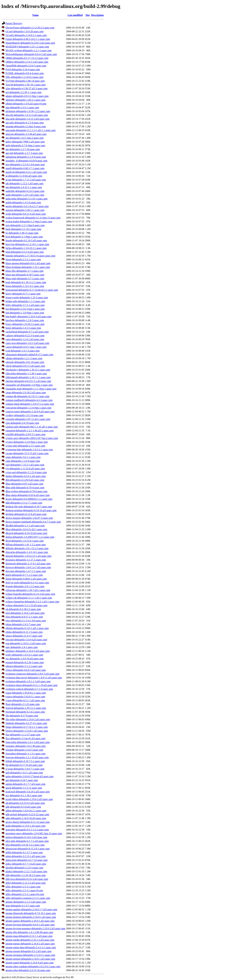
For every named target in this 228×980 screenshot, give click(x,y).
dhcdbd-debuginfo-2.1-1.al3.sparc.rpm (25, 526)
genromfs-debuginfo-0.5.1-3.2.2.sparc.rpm (27, 830)
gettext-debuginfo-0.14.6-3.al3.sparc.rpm (26, 837)
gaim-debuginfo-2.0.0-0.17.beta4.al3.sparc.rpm (30, 776)
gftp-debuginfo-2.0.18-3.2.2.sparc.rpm (25, 845)
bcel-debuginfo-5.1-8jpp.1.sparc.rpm (24, 237)
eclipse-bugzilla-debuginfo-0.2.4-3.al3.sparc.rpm (30, 594)
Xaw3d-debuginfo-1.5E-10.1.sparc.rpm (25, 85)
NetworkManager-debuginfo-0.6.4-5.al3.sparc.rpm (31, 54)
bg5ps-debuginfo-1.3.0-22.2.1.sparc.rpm (26, 248)
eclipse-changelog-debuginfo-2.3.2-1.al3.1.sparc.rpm (32, 602)
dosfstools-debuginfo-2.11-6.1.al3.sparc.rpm (28, 564)
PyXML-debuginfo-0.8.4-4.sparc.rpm (25, 73)
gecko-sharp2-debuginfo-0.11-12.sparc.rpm (28, 822)
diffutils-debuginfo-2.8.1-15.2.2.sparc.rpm (27, 548)
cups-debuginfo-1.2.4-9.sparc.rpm (23, 461)
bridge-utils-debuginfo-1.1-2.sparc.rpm (25, 301)
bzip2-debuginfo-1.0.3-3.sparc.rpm (23, 328)
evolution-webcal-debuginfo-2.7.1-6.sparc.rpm (29, 689)
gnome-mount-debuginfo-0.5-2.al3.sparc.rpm (28, 951)
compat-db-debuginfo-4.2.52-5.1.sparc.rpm (27, 396)
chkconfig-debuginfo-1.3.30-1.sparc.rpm (26, 374)
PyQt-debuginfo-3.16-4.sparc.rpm (23, 69)
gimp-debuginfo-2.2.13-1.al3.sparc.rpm (26, 856)
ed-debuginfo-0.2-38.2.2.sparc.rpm (23, 609)
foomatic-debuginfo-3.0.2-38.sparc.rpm (26, 746)
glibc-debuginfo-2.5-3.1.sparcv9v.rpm (25, 894)
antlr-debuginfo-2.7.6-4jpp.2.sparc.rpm (25, 145)
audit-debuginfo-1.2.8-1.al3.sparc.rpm (25, 195)
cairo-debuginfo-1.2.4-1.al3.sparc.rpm (25, 339)
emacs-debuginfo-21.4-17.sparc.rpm (24, 636)
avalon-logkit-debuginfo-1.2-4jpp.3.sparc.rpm (29, 221)
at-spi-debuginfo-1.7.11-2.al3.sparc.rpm (26, 180)
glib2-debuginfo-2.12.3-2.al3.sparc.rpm (26, 883)
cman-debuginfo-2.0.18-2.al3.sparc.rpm (26, 393)
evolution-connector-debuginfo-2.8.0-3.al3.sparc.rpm (32, 674)
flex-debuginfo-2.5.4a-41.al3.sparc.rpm (25, 738)
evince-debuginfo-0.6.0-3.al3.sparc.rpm (26, 670)
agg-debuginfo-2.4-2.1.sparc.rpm (22, 107)
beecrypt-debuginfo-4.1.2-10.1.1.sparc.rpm (27, 244)
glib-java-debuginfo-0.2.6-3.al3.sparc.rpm (27, 879)
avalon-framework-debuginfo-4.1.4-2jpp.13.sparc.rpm (33, 218)
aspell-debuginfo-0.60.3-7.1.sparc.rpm (25, 168)
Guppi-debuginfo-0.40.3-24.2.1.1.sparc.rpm (28, 39)
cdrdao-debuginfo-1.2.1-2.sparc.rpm (24, 358)
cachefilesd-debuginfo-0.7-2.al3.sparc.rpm (27, 332)
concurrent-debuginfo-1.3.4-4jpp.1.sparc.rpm (28, 408)
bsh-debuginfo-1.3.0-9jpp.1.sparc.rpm (25, 313)
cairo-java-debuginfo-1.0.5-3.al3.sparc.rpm (27, 343)
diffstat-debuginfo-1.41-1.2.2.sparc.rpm (26, 545)
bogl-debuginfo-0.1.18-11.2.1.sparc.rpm (26, 282)
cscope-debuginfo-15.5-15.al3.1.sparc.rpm (27, 453)
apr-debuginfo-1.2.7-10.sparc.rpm (23, 149)
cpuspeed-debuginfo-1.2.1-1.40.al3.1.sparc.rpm (30, 431)
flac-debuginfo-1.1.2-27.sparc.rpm (23, 735)
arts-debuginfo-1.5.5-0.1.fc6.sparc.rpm (25, 164)
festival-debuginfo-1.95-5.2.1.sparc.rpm (26, 708)
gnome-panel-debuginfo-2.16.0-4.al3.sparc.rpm (30, 963)
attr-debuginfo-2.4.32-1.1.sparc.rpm (24, 187)
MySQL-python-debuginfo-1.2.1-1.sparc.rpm (29, 50)
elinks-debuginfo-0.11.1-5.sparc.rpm (24, 632)
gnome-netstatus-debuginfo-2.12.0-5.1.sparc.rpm (30, 955)
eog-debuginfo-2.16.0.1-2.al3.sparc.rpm (26, 643)
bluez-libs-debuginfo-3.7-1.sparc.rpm (24, 271)
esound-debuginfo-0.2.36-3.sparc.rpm (25, 662)
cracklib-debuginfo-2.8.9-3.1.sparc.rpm (25, 434)
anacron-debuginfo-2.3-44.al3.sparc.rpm (26, 134)
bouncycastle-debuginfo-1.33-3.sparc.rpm (27, 297)
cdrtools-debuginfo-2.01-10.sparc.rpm (25, 362)
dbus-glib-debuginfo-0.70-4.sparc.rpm (25, 488)
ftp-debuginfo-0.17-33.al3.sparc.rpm (24, 765)
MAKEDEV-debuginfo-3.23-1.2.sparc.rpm (27, 47)
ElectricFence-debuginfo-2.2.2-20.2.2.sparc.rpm (30, 28)
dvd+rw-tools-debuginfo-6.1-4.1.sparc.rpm (27, 583)
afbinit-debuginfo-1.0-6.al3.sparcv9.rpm (26, 104)
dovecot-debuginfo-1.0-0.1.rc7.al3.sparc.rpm (28, 567)
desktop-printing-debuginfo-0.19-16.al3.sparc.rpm (31, 510)
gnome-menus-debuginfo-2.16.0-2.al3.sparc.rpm (30, 944)
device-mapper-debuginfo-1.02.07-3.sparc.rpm (29, 518)
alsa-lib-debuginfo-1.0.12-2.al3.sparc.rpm (27, 115)
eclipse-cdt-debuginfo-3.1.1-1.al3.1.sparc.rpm (29, 598)
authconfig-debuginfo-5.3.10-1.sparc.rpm (27, 199)
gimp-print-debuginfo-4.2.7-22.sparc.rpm (27, 860)
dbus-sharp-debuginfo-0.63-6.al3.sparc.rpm (28, 495)
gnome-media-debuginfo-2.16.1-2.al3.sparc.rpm (30, 940)
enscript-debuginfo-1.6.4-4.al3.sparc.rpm (26, 640)
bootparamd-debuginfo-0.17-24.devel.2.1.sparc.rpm (32, 290)
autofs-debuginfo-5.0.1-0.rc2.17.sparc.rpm (27, 206)
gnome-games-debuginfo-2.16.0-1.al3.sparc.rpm (30, 921)
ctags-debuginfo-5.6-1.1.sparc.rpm (23, 457)
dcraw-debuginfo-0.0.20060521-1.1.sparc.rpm (29, 499)
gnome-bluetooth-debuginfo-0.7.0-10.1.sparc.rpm (31, 913)
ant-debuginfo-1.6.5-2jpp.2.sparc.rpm (25, 138)
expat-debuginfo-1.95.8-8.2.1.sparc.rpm (26, 693)
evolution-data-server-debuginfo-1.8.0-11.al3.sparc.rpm (34, 678)
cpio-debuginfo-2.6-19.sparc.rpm (22, 423)
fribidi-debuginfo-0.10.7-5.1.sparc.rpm (25, 761)
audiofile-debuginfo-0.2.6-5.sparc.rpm (25, 191)
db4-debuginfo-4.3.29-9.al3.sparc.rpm (25, 480)
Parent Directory (14, 23)
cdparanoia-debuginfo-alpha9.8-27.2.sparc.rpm (29, 355)
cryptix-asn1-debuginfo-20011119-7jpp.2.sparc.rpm (32, 438)
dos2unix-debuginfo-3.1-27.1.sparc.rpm (26, 560)
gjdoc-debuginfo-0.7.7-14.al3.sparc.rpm (26, 864)
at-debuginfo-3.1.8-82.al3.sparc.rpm (24, 176)
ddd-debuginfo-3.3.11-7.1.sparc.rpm (24, 503)
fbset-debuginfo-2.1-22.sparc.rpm (23, 704)
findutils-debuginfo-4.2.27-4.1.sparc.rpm (26, 723)
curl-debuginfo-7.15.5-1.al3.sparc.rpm (25, 465)
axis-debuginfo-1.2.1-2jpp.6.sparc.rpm (25, 225)
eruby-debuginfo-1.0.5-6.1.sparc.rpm (24, 655)
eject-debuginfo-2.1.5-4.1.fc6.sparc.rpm (26, 621)
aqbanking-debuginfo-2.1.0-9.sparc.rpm (26, 157)
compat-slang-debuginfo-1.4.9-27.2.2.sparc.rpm (30, 404)
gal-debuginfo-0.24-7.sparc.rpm (22, 780)
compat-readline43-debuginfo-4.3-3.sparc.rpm (29, 400)
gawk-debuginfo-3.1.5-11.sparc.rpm (24, 788)
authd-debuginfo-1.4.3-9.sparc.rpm (23, 202)
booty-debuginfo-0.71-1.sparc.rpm (23, 294)
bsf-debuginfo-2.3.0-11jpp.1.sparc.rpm (25, 309)
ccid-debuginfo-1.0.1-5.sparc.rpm (23, 351)
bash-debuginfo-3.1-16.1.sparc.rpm (23, 229)
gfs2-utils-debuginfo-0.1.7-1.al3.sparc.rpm (27, 841)
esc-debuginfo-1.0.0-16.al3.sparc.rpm (25, 659)
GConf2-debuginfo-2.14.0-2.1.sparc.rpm (26, 35)
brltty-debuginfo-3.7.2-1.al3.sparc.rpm (25, 305)
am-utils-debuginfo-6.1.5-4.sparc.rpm (25, 123)
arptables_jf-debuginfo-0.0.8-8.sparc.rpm (26, 161)
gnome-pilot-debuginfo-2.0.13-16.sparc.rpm (28, 970)
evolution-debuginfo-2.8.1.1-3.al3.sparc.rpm (28, 681)
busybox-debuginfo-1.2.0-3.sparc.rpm (25, 320)
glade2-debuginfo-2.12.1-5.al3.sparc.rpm (26, 871)
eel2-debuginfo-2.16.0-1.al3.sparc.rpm (25, 613)
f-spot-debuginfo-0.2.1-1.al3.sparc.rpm (25, 700)
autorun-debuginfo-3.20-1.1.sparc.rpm (25, 210)
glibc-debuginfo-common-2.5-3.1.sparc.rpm (28, 898)
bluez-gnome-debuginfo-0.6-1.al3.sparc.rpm (28, 263)
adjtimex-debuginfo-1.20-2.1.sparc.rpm (25, 100)
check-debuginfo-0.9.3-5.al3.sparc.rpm (25, 366)
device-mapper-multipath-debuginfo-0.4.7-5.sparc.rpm (33, 522)
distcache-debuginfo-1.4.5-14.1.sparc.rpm (27, 552)
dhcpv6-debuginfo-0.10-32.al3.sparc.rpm (26, 533)
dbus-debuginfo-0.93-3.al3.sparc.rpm (24, 484)
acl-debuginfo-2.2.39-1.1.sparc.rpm (24, 92)
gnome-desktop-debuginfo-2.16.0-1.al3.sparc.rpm (31, 917)
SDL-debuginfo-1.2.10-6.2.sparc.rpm (24, 77)
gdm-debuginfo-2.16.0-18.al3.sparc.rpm (26, 818)
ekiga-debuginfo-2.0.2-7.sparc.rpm (23, 624)
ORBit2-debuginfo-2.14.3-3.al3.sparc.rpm (27, 62)
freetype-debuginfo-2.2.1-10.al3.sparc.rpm (27, 757)
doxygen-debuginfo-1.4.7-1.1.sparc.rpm (26, 571)
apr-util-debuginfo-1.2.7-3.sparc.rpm (24, 153)
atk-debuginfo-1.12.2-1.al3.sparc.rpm (24, 183)
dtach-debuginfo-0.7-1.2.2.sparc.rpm (24, 575)
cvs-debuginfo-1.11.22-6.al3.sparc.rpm (25, 469)
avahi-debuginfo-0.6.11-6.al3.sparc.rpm (26, 214)
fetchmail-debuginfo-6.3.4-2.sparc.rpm (25, 712)
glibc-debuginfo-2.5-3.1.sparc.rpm (23, 887)
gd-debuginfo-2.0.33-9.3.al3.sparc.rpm (25, 803)
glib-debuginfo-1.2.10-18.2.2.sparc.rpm (26, 875)
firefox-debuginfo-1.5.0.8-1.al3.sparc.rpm (27, 731)
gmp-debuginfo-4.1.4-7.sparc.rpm (23, 906)
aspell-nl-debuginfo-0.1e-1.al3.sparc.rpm (26, 172)
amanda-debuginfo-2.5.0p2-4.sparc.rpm (26, 126)
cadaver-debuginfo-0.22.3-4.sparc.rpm (25, 336)
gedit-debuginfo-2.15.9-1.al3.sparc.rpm (25, 826)
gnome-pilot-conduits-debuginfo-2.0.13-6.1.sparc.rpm (33, 966)
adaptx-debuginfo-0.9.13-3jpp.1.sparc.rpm (27, 96)
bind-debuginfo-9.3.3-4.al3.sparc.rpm (25, 252)
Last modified (75, 15)
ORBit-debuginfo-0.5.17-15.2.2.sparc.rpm (27, 58)
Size (88, 15)
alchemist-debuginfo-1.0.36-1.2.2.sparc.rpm (28, 111)
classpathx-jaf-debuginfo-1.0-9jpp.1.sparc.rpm (29, 385)
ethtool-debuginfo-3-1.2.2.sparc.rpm (24, 666)
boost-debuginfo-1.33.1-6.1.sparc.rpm (25, 286)
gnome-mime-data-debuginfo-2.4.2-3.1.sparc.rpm (31, 947)
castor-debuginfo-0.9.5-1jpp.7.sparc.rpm (26, 347)
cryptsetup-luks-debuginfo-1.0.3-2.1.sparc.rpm (29, 450)
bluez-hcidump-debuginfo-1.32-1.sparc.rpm (28, 267)
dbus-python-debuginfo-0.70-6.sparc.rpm (26, 491)
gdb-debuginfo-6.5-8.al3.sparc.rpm (23, 807)
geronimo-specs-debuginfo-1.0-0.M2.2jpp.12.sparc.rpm (34, 833)
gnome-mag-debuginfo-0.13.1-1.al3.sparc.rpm (29, 936)
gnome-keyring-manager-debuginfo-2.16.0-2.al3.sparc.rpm (35, 928)
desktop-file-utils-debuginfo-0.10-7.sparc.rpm (29, 507)
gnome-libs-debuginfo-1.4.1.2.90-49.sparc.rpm (29, 932)
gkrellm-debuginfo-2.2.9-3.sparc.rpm (24, 868)
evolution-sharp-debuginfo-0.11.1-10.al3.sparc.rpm (32, 685)
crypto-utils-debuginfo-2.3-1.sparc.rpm (25, 446)
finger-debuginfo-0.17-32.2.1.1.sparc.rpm (27, 727)
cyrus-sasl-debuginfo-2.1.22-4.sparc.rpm (26, 472)
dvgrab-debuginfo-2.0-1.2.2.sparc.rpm (25, 586)
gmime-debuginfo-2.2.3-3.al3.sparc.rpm (26, 902)
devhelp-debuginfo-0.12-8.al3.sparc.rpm (26, 514)
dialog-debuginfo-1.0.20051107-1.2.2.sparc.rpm (30, 537)
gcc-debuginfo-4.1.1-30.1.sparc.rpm (24, 795)
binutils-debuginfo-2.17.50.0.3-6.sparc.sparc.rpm (30, 256)
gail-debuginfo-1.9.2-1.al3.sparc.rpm (24, 773)
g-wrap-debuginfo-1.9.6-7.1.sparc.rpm (25, 769)
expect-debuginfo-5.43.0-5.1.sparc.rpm (25, 697)
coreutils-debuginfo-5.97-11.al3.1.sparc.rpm (28, 419)
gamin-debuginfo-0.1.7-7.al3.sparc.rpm (25, 784)
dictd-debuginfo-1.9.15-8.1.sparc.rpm (25, 541)
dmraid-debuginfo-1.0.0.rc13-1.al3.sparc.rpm (28, 556)
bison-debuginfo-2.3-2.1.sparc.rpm (23, 259)
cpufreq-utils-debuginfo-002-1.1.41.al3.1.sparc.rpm (32, 427)
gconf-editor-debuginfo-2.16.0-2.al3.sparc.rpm (29, 799)
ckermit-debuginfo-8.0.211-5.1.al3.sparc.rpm (28, 381)
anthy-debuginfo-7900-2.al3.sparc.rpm (25, 142)
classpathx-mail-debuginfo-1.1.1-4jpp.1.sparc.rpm (31, 389)
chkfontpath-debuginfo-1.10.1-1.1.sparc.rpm (28, 377)
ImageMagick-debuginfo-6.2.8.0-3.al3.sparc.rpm (30, 43)
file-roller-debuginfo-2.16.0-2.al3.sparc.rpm (28, 719)
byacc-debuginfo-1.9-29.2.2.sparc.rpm (25, 324)
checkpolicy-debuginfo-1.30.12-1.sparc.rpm (28, 370)
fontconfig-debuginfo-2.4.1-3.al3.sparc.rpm (28, 742)
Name (35, 15)
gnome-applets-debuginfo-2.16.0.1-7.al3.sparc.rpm (31, 909)
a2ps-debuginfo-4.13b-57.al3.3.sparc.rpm (27, 88)
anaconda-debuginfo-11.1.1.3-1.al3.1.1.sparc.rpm (31, 130)
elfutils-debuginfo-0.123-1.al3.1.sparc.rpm (27, 628)
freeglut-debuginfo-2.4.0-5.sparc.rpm (24, 750)
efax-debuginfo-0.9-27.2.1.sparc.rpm (24, 617)
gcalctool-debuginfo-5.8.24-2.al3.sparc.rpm (28, 792)
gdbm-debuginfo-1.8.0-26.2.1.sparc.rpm (26, 811)
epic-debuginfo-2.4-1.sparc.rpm (22, 647)
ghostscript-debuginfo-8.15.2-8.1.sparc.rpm (28, 849)
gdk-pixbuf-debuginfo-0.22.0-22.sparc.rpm (27, 814)
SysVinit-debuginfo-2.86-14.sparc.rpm (25, 81)
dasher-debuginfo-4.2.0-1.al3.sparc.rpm (26, 476)
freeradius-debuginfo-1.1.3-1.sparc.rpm (25, 754)
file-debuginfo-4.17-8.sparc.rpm (22, 716)
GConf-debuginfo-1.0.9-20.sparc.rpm (25, 31)
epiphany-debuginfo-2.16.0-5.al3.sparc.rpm (28, 651)
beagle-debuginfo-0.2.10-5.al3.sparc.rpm (26, 240)
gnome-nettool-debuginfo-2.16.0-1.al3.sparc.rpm (30, 959)
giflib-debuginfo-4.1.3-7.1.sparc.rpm (24, 852)
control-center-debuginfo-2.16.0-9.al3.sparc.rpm (30, 412)
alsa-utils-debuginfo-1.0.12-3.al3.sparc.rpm (28, 119)
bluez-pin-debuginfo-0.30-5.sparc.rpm (25, 275)
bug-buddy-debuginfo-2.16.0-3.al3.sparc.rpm (28, 317)
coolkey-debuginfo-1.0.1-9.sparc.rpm (24, 415)
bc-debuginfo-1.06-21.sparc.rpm (22, 233)
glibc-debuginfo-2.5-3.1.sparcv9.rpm (24, 890)
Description (97, 15)
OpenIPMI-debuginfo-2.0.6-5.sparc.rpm (26, 66)
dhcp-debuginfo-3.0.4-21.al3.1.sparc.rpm (26, 529)
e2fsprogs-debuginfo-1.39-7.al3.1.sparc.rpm (28, 590)
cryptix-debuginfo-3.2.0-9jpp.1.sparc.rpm (27, 442)
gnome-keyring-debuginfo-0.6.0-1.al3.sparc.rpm (30, 925)
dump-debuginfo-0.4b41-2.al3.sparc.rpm (26, 579)
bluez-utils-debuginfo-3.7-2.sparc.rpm (25, 278)
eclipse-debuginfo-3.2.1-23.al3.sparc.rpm (26, 605)
